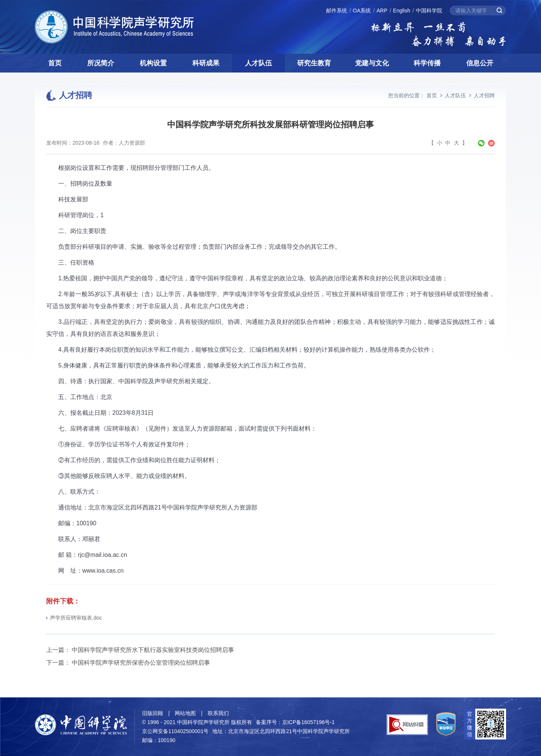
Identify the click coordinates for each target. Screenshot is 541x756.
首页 (55, 63)
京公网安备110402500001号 (175, 731)
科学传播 (427, 63)
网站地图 (185, 713)
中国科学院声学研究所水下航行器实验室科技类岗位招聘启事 (153, 650)
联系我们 (218, 713)
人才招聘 (484, 95)
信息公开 (480, 63)
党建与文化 (372, 63)
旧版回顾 (153, 713)
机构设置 (153, 63)
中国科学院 (429, 11)
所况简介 (101, 63)
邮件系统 (337, 11)
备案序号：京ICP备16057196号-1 (295, 722)
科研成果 (206, 63)
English (402, 11)
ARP (382, 11)
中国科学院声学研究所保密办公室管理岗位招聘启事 (141, 663)
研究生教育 (314, 63)
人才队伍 (258, 63)
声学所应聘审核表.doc (74, 618)
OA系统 (362, 11)
